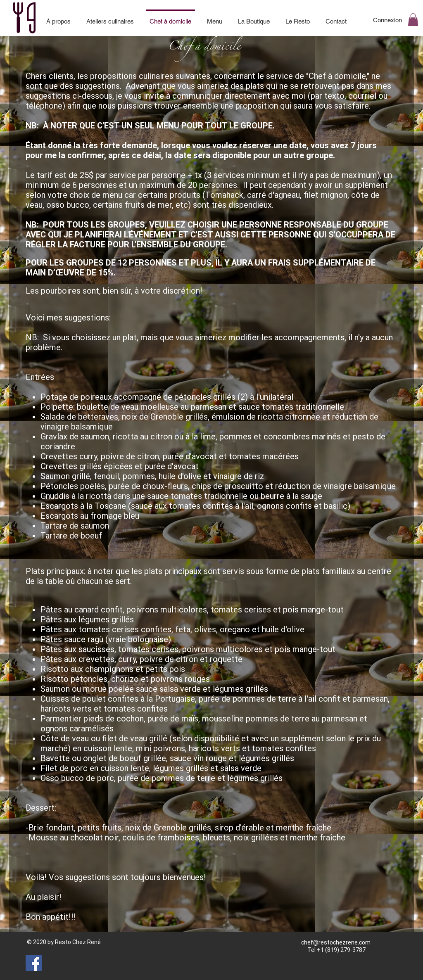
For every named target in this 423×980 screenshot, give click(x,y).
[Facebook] (34, 963)
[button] (413, 20)
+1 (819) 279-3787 (341, 950)
